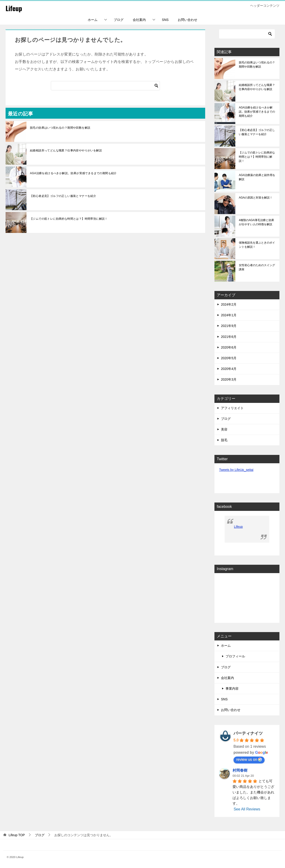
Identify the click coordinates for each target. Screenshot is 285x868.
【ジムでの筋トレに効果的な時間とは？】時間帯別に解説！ (69, 219)
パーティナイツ (248, 733)
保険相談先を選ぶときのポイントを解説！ (257, 245)
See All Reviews (247, 809)
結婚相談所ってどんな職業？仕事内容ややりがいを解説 (66, 150)
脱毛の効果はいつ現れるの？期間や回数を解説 (60, 128)
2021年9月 (229, 326)
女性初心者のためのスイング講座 (257, 267)
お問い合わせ (188, 20)
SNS (165, 20)
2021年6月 (229, 337)
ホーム (93, 20)
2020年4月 (229, 369)
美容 (224, 429)
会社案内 (139, 20)
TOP (17, 835)
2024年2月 (229, 304)
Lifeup (14, 8)
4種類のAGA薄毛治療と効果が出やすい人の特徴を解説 (256, 222)
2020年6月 (229, 347)
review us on (249, 760)
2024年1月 (229, 315)
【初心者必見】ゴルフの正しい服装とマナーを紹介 (63, 196)
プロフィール (235, 656)
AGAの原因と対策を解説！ (256, 198)
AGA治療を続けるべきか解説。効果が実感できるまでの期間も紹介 (73, 173)
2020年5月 (229, 358)
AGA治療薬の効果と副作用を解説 (257, 177)
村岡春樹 (240, 770)
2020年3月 (229, 379)
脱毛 (224, 440)
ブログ (119, 20)
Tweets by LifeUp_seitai (236, 470)
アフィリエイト (232, 408)
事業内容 (232, 689)
